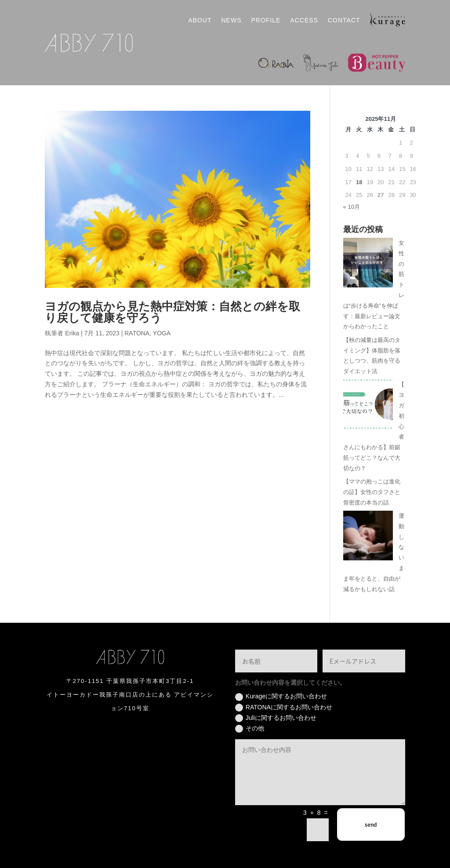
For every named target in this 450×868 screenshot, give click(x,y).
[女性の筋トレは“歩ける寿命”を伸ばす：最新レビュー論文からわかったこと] (368, 264)
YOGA (162, 333)
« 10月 (352, 207)
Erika (72, 333)
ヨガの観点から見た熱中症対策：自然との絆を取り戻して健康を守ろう (172, 312)
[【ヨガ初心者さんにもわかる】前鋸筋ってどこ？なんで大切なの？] (368, 406)
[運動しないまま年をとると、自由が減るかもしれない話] (368, 537)
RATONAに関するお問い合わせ (284, 708)
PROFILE (266, 20)
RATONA (137, 333)
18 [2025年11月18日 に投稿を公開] (359, 182)
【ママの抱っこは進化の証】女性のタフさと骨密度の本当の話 (372, 492)
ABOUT (200, 20)
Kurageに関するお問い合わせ (281, 697)
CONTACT (344, 20)
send (371, 824)
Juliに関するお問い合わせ (276, 718)
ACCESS (304, 20)
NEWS (231, 20)
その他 (250, 729)
